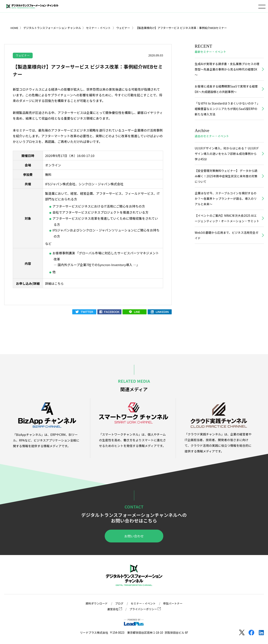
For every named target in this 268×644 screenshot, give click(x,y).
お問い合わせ (134, 536)
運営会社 (114, 609)
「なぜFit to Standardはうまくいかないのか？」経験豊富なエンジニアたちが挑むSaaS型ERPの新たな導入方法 (226, 110)
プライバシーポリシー (145, 609)
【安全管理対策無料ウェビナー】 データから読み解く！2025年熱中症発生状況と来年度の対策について (226, 179)
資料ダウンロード (95, 604)
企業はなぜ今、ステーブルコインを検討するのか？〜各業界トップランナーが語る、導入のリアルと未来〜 (227, 202)
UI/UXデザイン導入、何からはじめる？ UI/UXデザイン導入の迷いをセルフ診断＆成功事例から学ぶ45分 (227, 156)
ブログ (119, 604)
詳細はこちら (55, 284)
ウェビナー (23, 55)
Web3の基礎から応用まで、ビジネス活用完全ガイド (226, 246)
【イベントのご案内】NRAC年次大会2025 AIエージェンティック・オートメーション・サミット (227, 225)
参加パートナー (174, 604)
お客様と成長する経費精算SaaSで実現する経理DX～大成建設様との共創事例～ (226, 90)
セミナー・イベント (143, 604)
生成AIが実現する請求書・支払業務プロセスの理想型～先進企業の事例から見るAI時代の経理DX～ (227, 70)
